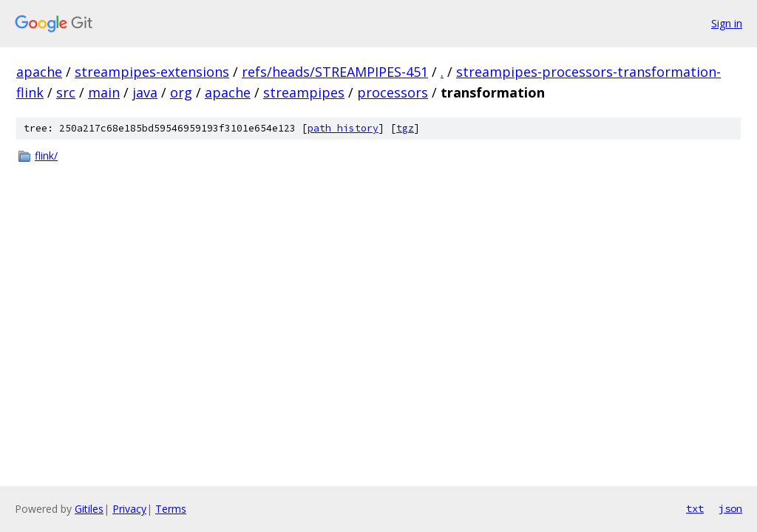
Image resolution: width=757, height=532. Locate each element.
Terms (171, 509)
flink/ (46, 156)
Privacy (129, 509)
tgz (405, 128)
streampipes (304, 92)
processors (393, 92)
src (66, 92)
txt (695, 508)
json (730, 508)
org (181, 92)
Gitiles (89, 509)
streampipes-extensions (152, 72)
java (145, 92)
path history (343, 128)
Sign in (727, 23)
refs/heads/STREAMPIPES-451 (335, 72)
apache (39, 72)
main (104, 92)
